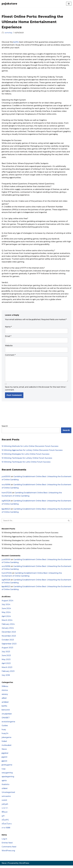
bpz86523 (6, 510)
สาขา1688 (6, 830)
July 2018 (6, 677)
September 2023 (9, 646)
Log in (4, 841)
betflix (16, 42)
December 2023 (9, 634)
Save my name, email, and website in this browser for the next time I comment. (36, 390)
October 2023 (8, 642)
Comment (10, 356)
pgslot (5, 759)
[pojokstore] (9, 4)
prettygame (7, 767)
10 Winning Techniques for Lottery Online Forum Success (27, 459)
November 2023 (9, 638)
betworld (6, 712)
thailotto (6, 787)
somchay (8, 33)
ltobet (4, 743)
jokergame (7, 740)
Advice (5, 692)
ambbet (5, 704)
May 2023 (6, 661)
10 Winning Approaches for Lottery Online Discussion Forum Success (33, 451)
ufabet (5, 791)
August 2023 (7, 650)
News (4, 751)
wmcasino (6, 799)
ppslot (5, 763)
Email (8, 337)
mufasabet (7, 747)
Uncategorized (8, 795)
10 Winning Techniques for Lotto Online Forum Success (26, 463)
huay (4, 732)
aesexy (5, 696)
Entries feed (7, 845)
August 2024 (7, 602)
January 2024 (8, 630)
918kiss (5, 688)
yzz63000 (6, 478)
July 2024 (6, 606)
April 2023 (6, 665)
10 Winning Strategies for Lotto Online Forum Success (26, 455)
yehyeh (5, 807)
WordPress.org (8, 853)
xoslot (4, 803)
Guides (5, 728)
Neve (4, 866)
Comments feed (9, 849)
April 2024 (6, 618)
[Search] (34, 522)
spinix (4, 783)
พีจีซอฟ (5, 814)
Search (5, 427)
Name (8, 328)
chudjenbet (7, 716)
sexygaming (7, 775)
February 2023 (8, 673)
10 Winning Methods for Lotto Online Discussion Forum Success (30, 448)
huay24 (5, 736)
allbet (4, 700)
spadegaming (8, 779)
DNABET (6, 720)
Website (9, 347)
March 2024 (7, 622)
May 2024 (6, 614)
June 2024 (6, 610)
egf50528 (6, 502)
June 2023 (6, 657)
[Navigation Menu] (69, 4)
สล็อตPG (5, 822)
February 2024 (8, 626)
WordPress (24, 866)
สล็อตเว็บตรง (7, 826)
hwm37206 (7, 494)
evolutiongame (9, 724)
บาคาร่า (5, 810)
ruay (4, 771)
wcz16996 (6, 486)
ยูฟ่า (3, 818)
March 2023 (7, 669)
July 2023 (6, 653)
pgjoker (5, 755)
